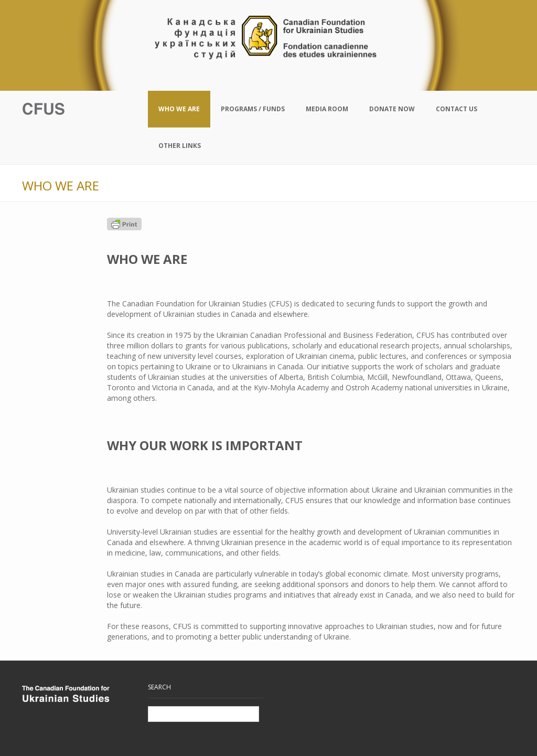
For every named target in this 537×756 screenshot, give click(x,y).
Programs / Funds (253, 109)
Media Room (327, 109)
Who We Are (179, 109)
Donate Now (392, 109)
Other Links (180, 146)
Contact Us (457, 109)
